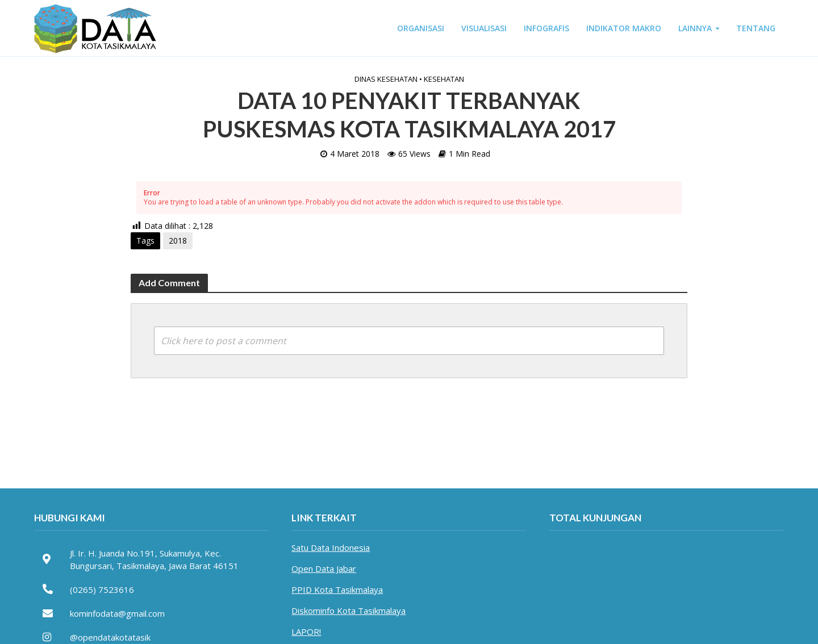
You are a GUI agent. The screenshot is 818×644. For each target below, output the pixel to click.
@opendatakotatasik (110, 637)
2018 (178, 241)
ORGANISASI (421, 28)
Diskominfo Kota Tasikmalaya (349, 610)
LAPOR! (306, 632)
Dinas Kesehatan (386, 79)
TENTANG (756, 28)
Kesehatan (444, 79)
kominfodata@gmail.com (117, 613)
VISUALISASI (484, 28)
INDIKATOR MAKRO (624, 28)
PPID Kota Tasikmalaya (337, 589)
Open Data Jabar (324, 568)
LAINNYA (695, 28)
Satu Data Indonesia (331, 547)
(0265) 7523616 (102, 589)
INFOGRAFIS (546, 28)
